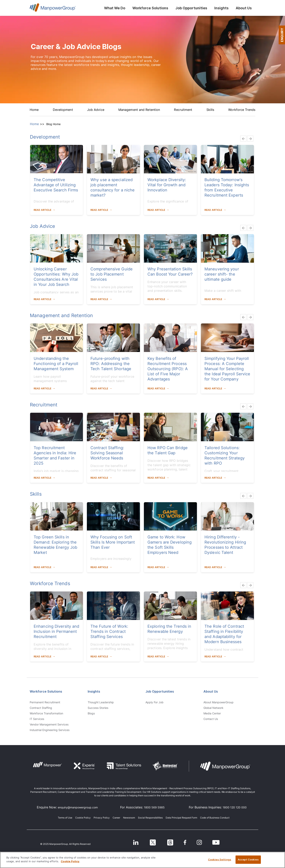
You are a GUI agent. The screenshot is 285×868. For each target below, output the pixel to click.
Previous (242, 139)
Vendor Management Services (49, 724)
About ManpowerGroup (218, 702)
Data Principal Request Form (181, 818)
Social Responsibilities (150, 818)
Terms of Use (65, 818)
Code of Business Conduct (215, 818)
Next (249, 139)
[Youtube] (216, 842)
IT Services (37, 719)
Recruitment (183, 110)
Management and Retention (139, 110)
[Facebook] (185, 842)
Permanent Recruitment (45, 702)
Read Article (42, 210)
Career (116, 818)
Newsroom (129, 818)
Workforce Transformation (46, 713)
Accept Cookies (248, 859)
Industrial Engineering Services (50, 730)
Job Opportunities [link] (160, 691)
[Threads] (171, 842)
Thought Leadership (101, 702)
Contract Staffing (41, 708)
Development (63, 110)
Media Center (212, 713)
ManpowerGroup (53, 9)
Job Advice (96, 110)
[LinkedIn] (136, 842)
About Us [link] (211, 691)
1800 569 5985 (154, 807)
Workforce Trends (242, 110)
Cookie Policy (83, 818)
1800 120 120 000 (235, 807)
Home (34, 110)
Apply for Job (154, 702)
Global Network (213, 708)
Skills (210, 110)
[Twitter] (153, 842)
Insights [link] (94, 691)
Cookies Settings (220, 859)
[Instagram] (200, 842)
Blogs (91, 713)
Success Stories (98, 708)
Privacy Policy (102, 818)
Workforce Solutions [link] (46, 691)
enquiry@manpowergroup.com (78, 807)
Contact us (211, 719)
